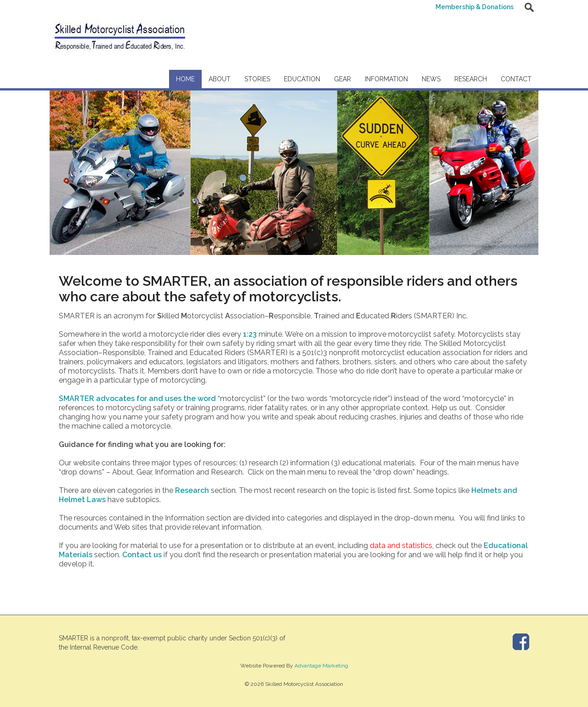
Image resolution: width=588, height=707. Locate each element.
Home (185, 79)
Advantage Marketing (321, 666)
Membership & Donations (474, 7)
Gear (342, 79)
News (431, 79)
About (220, 79)
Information (386, 79)
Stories (257, 79)
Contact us (142, 555)
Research (471, 79)
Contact (516, 79)
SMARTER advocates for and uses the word (138, 399)
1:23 (250, 334)
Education (302, 79)
